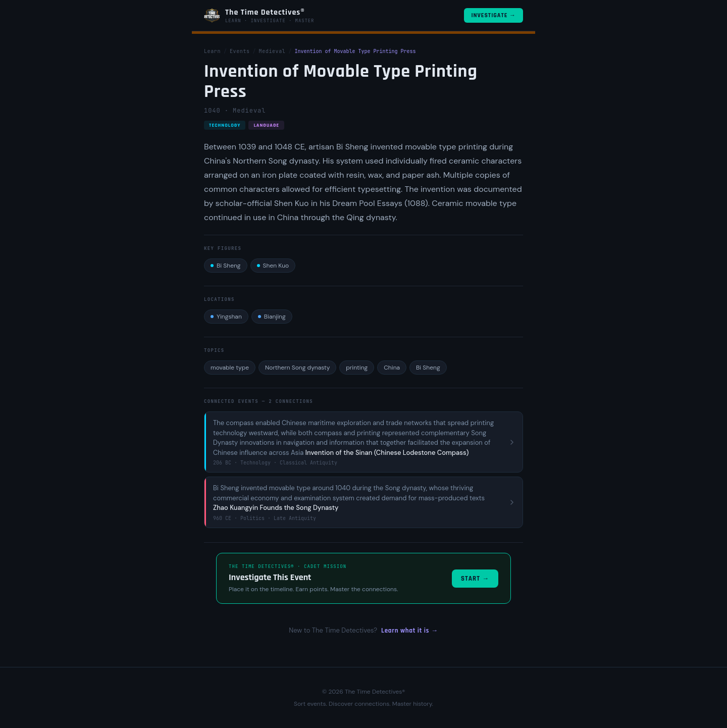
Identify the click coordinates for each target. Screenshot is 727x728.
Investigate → (494, 15)
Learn (212, 51)
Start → (475, 579)
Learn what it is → (410, 631)
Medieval (272, 51)
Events (240, 51)
